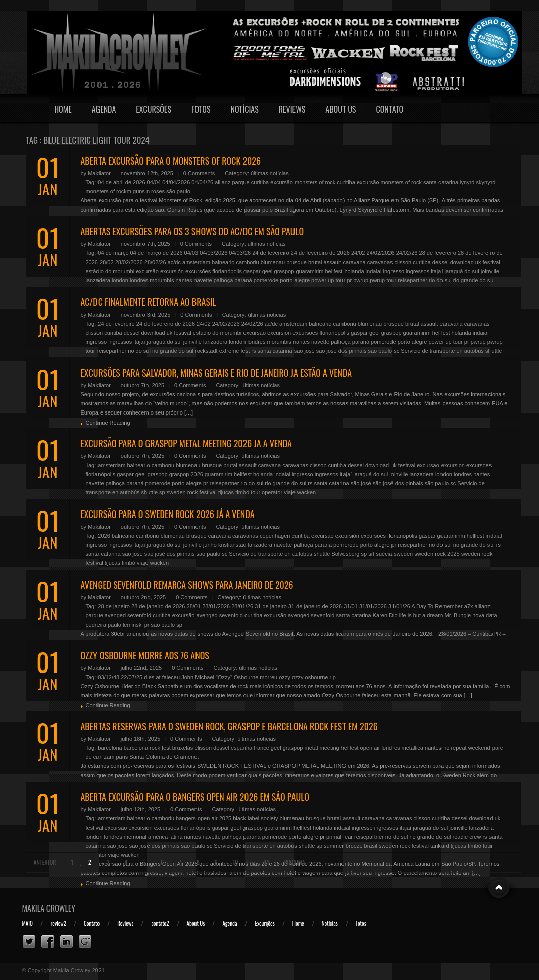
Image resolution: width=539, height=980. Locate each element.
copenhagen (275, 536)
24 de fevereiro (271, 253)
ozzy (285, 677)
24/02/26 (407, 253)
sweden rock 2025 (437, 554)
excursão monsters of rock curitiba (313, 182)
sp (162, 492)
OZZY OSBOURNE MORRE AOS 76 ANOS (145, 655)
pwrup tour (383, 280)
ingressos (418, 271)
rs (253, 351)
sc (396, 351)
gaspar (252, 271)
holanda (354, 271)
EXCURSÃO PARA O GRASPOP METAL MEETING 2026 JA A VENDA (186, 443)
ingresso (394, 271)
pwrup (361, 280)
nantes (184, 280)
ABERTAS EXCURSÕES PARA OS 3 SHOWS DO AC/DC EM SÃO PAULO (192, 231)
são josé (304, 351)
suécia (384, 554)
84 (266, 862)
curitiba (260, 182)
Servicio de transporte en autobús (442, 351)
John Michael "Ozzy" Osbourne (220, 677)
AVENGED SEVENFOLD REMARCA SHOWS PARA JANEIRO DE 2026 (187, 585)
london (120, 280)
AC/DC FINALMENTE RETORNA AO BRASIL (149, 302)
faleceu (171, 677)
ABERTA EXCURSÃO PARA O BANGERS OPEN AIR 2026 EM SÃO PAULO (195, 797)
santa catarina (275, 351)
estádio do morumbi (110, 271)
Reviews (292, 109)
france (261, 748)
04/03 (191, 253)
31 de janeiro (271, 606)
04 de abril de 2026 (121, 182)
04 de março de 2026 (157, 253)
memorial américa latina (153, 837)
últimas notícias (270, 173)
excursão (147, 271)
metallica (412, 748)
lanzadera (98, 280)
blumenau (273, 262)
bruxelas (183, 748)
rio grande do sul (474, 280)
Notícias (245, 109)
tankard (440, 846)
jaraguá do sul (462, 271)
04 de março (113, 253)
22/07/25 (132, 677)
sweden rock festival (192, 492)
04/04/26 (202, 182)
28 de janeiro (114, 606)
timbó (242, 492)
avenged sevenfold (128, 615)
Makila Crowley (49, 908)
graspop (284, 271)
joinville (490, 271)
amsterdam (196, 262)
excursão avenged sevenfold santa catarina (317, 615)
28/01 (194, 606)
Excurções (264, 923)
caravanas (380, 262)
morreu (268, 677)
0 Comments (199, 173)
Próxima (295, 862)
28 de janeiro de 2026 (158, 606)
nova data (484, 615)
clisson (403, 262)
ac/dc (174, 262)
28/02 (107, 262)
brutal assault (325, 262)
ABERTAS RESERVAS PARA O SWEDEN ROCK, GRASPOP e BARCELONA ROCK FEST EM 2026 (229, 726)
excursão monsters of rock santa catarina (407, 182)
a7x (469, 606)
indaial (374, 271)
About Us (340, 109)
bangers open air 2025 (204, 818)
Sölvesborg (345, 554)
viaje (290, 492)
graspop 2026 (186, 474)
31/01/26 (399, 606)
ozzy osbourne (310, 677)
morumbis (162, 280)
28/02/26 (155, 262)
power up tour (328, 280)
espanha (241, 748)
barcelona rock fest (147, 748)
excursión (172, 271)
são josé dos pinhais (341, 351)
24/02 (358, 253)
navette (203, 280)
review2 (58, 923)
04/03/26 (240, 253)
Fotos (201, 109)
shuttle (494, 351)
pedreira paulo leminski (114, 625)
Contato (389, 109)
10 (236, 862)
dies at (152, 677)
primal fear (339, 837)
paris (122, 757)
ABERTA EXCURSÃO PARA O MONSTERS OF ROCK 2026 (171, 161)
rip (333, 677)
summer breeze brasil (351, 846)
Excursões (154, 109)
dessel (440, 262)
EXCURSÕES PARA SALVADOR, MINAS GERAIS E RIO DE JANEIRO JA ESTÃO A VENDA (216, 373)
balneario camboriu (235, 262)
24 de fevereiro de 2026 (320, 253)
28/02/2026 (129, 262)
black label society (255, 818)
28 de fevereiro (438, 253)
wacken (306, 492)
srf (371, 554)
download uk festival (475, 262)
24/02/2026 (381, 253)
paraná (243, 280)
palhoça (224, 280)
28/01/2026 (216, 606)
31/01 (351, 606)
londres (139, 280)
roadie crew (467, 837)
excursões (198, 271)
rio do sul (440, 280)
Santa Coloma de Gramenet (164, 757)
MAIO (28, 923)
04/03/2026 (213, 253)
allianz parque (232, 182)
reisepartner (412, 280)
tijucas (226, 492)
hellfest (334, 271)
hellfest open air (361, 748)
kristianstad (232, 545)
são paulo (178, 191)
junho (210, 545)
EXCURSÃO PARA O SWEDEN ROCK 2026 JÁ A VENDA (168, 514)
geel (267, 271)
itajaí (437, 271)
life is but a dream (421, 615)
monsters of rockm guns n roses (126, 191)
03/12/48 (108, 677)
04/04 (154, 182)
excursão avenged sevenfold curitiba (217, 615)
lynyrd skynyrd (477, 182)
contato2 (160, 923)
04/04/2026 (176, 182)
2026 (104, 536)
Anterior (45, 862)
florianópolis (227, 271)
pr (349, 280)
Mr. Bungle (458, 615)
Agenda (104, 109)
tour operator (266, 492)
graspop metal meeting (311, 748)
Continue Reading (108, 423)
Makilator (99, 173)
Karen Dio (385, 615)
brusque (297, 262)
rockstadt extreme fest (222, 351)
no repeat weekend (467, 748)
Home (63, 109)
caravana (354, 262)
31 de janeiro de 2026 (315, 606)
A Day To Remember (437, 606)
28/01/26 (242, 606)
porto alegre (295, 280)
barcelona (110, 748)
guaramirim (309, 271)
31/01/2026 (373, 606)
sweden (403, 554)
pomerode (266, 280)
